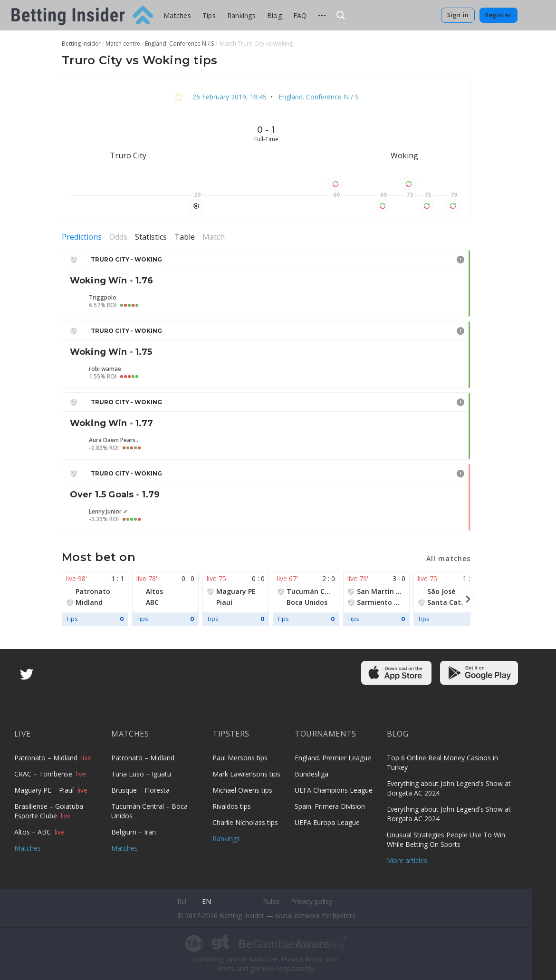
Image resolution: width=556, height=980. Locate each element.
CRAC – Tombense (44, 774)
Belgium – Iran (134, 832)
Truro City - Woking (126, 259)
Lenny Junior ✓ (108, 512)
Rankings (241, 15)
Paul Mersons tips (240, 758)
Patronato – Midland (47, 758)
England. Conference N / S (318, 97)
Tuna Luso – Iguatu (141, 774)
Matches (177, 15)
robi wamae (105, 369)
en (206, 901)
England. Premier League (333, 758)
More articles (407, 860)
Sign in (458, 15)
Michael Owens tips (242, 790)
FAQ (300, 15)
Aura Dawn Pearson (115, 440)
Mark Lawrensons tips (246, 774)
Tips (209, 15)
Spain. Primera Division (330, 806)
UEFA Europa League (327, 822)
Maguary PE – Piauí (45, 790)
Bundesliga (312, 774)
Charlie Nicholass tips (245, 822)
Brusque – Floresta (140, 790)
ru (182, 901)
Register (498, 15)
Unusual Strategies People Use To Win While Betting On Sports (446, 839)
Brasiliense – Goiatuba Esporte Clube (49, 811)
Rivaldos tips (232, 806)
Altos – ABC (34, 832)
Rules (271, 901)
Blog (274, 15)
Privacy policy (312, 901)
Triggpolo (103, 298)
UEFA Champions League (334, 790)
